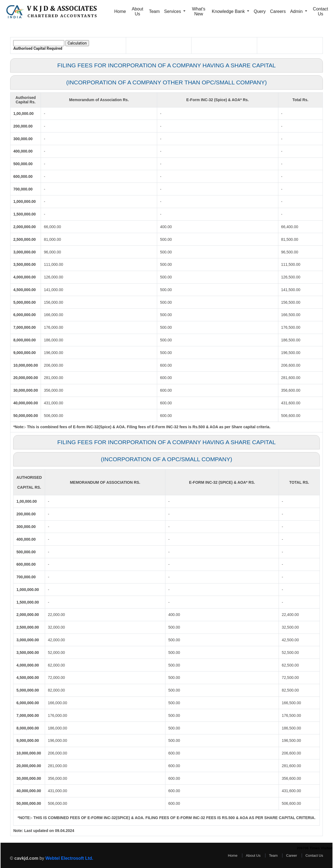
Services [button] (173, 11)
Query (260, 11)
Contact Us (320, 11)
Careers (278, 11)
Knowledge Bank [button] (229, 11)
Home (120, 11)
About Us (137, 11)
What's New (199, 11)
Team (154, 11)
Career (292, 855)
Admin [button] (297, 11)
